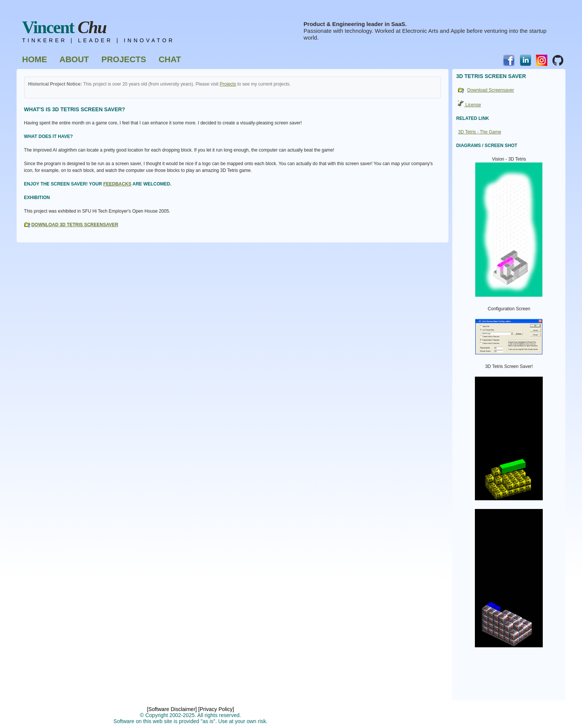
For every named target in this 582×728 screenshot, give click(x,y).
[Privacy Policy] (216, 709)
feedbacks (117, 184)
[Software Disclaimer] (172, 709)
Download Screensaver (491, 90)
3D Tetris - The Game (479, 132)
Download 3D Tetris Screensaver (75, 225)
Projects (228, 84)
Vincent (64, 27)
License (469, 105)
